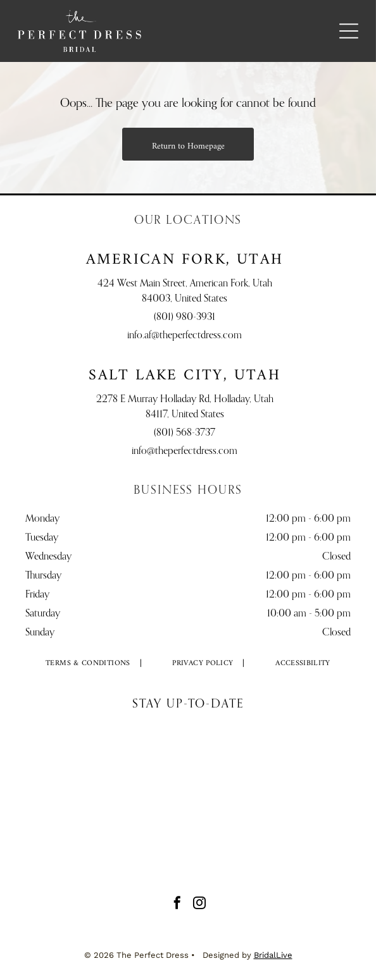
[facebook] (177, 904)
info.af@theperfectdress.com (185, 336)
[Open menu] (349, 31)
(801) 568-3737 (185, 433)
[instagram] (199, 904)
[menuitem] (88, 664)
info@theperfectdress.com (185, 451)
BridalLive (273, 955)
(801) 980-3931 (185, 317)
